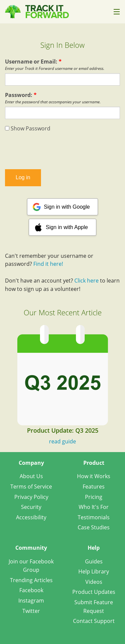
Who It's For (94, 507)
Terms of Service (31, 487)
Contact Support (94, 621)
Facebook (31, 590)
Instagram (31, 601)
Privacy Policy (31, 497)
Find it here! (48, 264)
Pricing (94, 497)
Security (31, 507)
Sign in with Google (67, 207)
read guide (62, 441)
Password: (21, 95)
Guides (94, 561)
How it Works (94, 476)
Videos (94, 582)
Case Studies (94, 527)
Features (94, 487)
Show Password (28, 128)
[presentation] (63, 151)
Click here (86, 281)
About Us (31, 476)
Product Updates (94, 592)
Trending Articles (31, 580)
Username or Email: (33, 62)
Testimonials (94, 517)
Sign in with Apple (67, 227)
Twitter (31, 611)
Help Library (94, 571)
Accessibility (31, 517)
